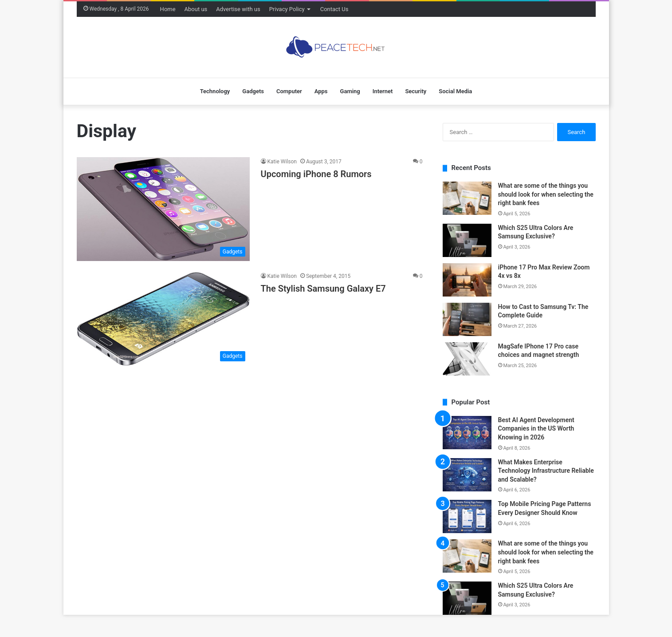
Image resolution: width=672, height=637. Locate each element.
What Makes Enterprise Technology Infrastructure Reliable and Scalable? (546, 471)
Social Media (455, 91)
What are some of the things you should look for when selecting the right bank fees (546, 194)
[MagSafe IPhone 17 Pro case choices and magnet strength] (467, 359)
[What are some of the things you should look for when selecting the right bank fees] (467, 198)
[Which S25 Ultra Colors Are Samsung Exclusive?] (467, 240)
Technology (215, 91)
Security (416, 91)
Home (168, 9)
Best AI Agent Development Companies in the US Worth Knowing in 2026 (536, 429)
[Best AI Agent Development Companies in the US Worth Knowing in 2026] (467, 433)
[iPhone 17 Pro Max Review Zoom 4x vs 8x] (467, 280)
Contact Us (334, 9)
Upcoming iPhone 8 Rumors (316, 174)
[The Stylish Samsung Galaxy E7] (163, 318)
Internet (383, 91)
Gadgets (253, 91)
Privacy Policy (287, 9)
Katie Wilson (282, 162)
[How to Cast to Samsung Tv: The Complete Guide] (467, 319)
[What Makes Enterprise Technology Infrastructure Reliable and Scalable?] (467, 475)
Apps (321, 91)
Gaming (350, 91)
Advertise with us (238, 9)
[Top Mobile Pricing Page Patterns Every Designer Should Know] (467, 516)
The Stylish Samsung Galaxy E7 (323, 289)
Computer (289, 91)
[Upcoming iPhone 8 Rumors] (163, 209)
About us (196, 9)
